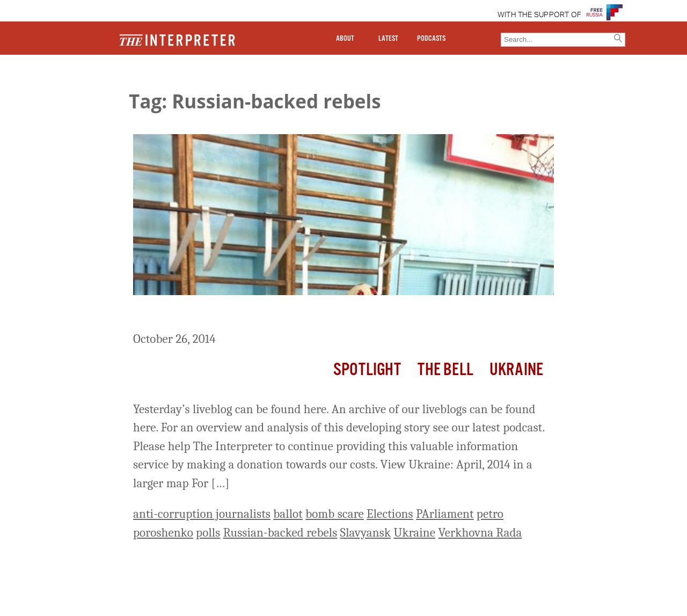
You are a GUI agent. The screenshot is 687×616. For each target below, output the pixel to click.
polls (208, 533)
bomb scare (335, 514)
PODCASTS (431, 39)
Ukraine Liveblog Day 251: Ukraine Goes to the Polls (296, 315)
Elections (390, 514)
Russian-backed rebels (280, 533)
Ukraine (516, 370)
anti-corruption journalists (202, 514)
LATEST (388, 39)
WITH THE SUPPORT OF (540, 15)
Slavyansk (366, 533)
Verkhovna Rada (480, 533)
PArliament (445, 514)
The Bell (445, 370)
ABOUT (345, 39)
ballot (288, 514)
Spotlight (367, 370)
